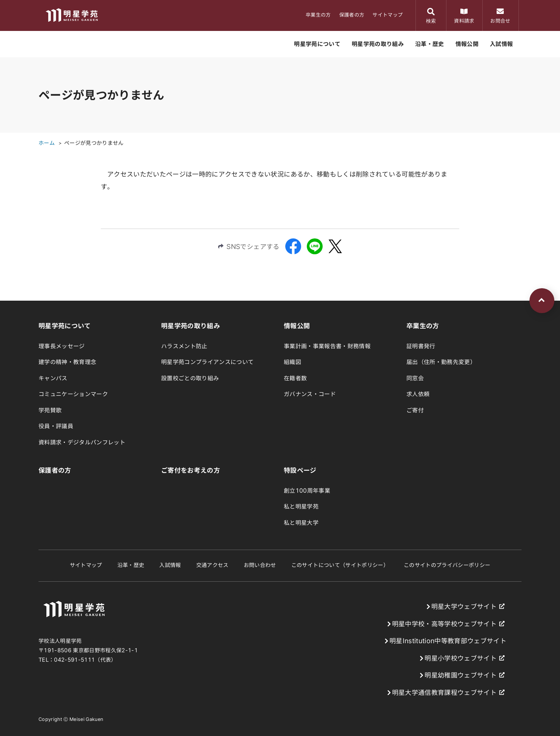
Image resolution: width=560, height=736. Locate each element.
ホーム (47, 143)
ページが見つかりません (94, 143)
